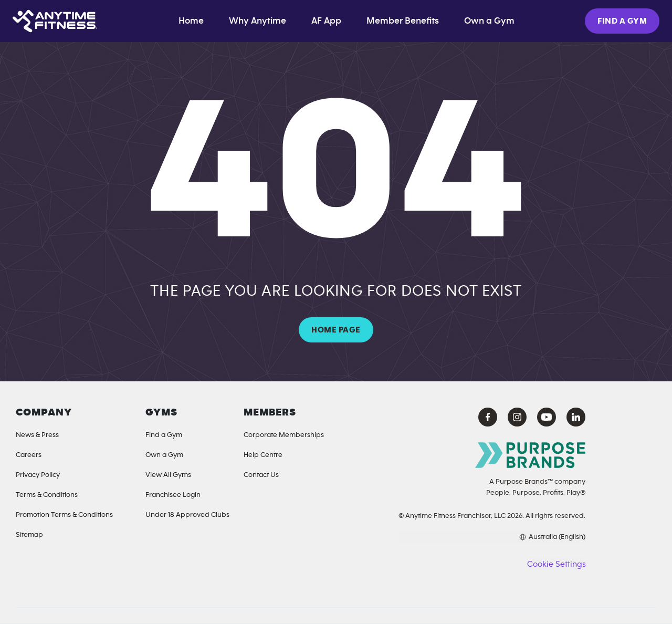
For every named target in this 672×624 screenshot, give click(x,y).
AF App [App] (326, 21)
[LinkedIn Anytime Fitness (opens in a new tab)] (576, 417)
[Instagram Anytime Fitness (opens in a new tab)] (517, 417)
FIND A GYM (622, 21)
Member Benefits (403, 21)
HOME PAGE (336, 330)
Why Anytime (258, 21)
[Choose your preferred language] (492, 537)
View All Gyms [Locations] (168, 475)
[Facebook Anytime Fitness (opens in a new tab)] (488, 417)
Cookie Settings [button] (556, 564)
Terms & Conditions (47, 495)
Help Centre (263, 455)
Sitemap (29, 535)
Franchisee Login (173, 495)
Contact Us (261, 475)
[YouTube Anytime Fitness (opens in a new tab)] (547, 417)
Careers (29, 455)
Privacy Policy (38, 475)
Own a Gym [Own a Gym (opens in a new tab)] (489, 21)
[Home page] (55, 21)
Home (191, 21)
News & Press (37, 435)
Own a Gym (164, 455)
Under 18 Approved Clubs (187, 515)
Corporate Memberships (284, 435)
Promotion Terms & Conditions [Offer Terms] (64, 515)
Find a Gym (164, 435)
